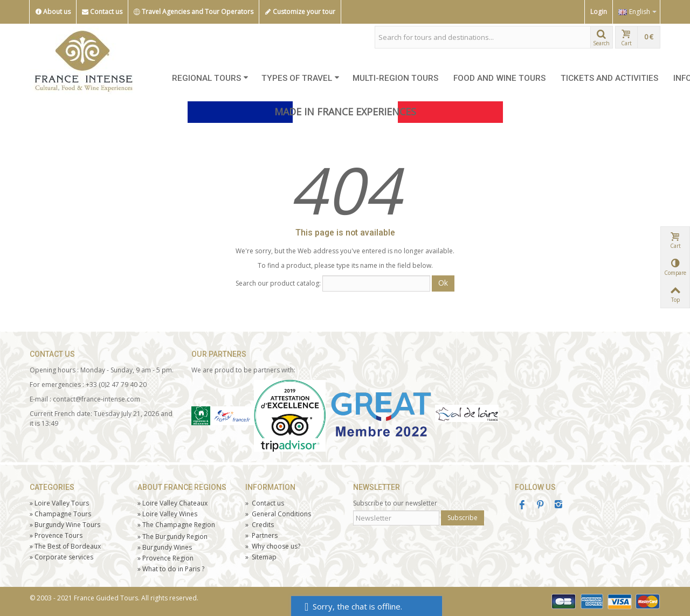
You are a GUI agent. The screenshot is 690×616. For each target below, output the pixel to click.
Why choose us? (273, 546)
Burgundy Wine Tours (65, 525)
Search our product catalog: (278, 283)
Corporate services (61, 557)
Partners (261, 535)
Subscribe (463, 518)
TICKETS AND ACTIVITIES (609, 78)
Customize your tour (300, 12)
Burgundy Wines (165, 547)
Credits (260, 525)
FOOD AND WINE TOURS (499, 78)
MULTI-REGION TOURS (395, 78)
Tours (56, 535)
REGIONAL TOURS (210, 78)
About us (53, 12)
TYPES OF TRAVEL (301, 78)
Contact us (102, 12)
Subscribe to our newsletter (395, 503)
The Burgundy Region (172, 537)
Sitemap (261, 557)
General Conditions (278, 514)
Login (599, 12)
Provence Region (165, 558)
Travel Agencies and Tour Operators (194, 12)
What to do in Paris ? (171, 569)
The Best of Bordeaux (65, 546)
